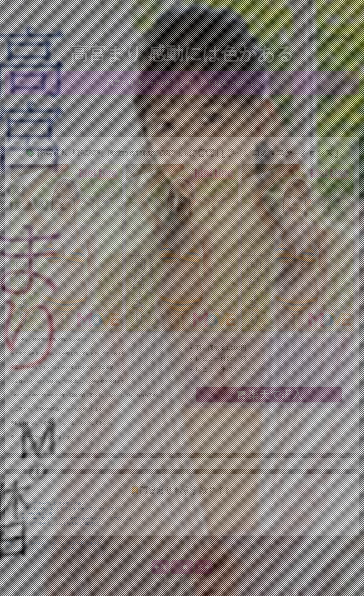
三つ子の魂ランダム (39, 513)
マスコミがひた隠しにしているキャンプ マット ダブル (70, 508)
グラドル (13, 558)
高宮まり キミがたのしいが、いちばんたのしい (182, 83)
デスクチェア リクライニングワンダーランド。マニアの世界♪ (76, 518)
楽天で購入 (269, 395)
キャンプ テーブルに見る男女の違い (53, 503)
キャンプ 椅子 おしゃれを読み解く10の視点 (60, 524)
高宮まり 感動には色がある (182, 53)
